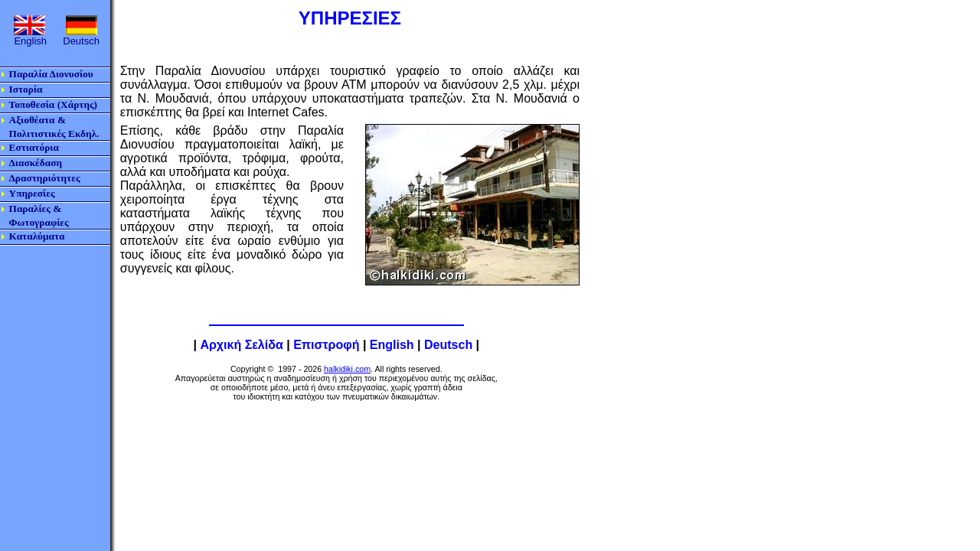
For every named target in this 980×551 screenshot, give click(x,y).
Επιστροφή (326, 345)
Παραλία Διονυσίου (51, 74)
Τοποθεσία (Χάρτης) (54, 104)
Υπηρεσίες (32, 193)
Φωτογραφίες (39, 222)
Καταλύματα (37, 236)
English (392, 345)
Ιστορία (26, 89)
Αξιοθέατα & (38, 120)
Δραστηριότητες (45, 178)
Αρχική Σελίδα (241, 345)
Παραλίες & (36, 209)
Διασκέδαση (36, 163)
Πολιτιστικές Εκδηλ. (54, 134)
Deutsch (448, 345)
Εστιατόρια (34, 147)
